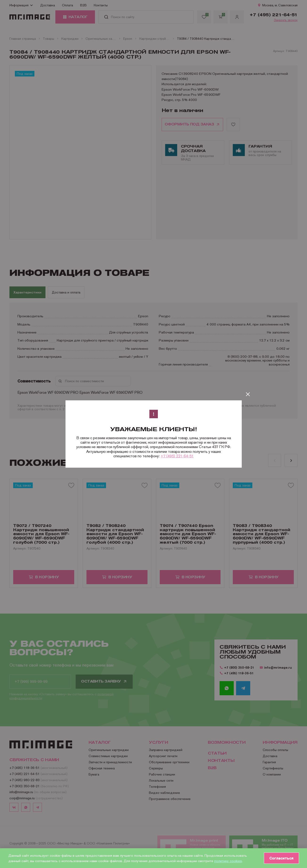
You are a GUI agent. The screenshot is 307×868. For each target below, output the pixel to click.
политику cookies (228, 861)
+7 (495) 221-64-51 (177, 456)
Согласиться (281, 858)
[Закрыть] (248, 394)
